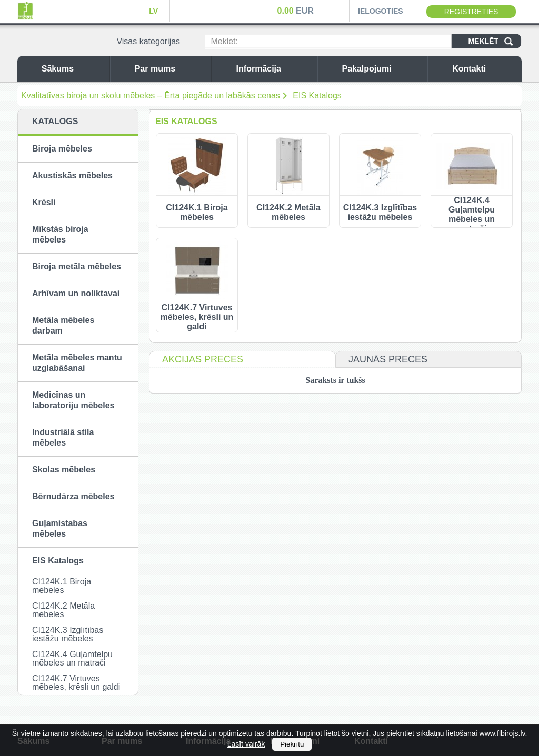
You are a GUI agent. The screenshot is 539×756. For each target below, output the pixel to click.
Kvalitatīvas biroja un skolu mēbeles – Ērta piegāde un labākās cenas (151, 95)
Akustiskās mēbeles (72, 175)
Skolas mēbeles (64, 470)
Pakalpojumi (382, 69)
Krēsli (44, 202)
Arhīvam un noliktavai (76, 293)
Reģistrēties (471, 12)
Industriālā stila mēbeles (63, 437)
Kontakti (484, 69)
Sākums (73, 69)
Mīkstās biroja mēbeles (60, 234)
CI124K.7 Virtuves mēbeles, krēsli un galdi (76, 683)
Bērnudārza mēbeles (73, 496)
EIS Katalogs (317, 95)
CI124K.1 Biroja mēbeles (62, 586)
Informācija (274, 69)
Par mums (170, 69)
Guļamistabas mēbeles (60, 528)
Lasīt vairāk (246, 744)
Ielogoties (381, 11)
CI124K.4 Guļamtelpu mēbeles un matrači (72, 658)
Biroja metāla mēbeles (77, 266)
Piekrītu (292, 744)
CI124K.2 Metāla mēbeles (63, 610)
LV (153, 11)
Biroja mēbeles (62, 149)
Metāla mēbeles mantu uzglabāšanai (77, 363)
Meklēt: (224, 41)
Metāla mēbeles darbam (63, 325)
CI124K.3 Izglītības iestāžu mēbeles (68, 634)
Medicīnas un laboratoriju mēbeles (73, 400)
